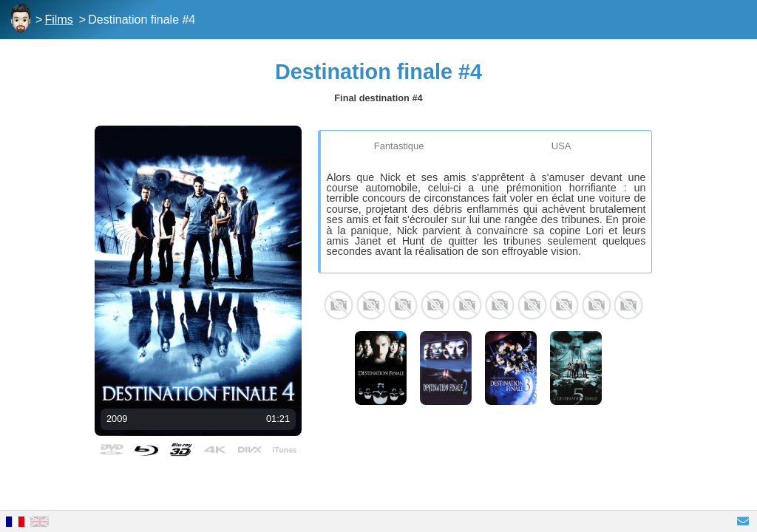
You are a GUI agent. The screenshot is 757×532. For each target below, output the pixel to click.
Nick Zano (435, 305)
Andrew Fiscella (532, 305)
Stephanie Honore (597, 305)
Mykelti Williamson (403, 305)
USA (561, 146)
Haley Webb (467, 305)
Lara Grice (628, 305)
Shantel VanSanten (371, 305)
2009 (117, 419)
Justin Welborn (564, 305)
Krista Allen (500, 305)
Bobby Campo (339, 305)
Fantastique (399, 146)
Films (59, 20)
